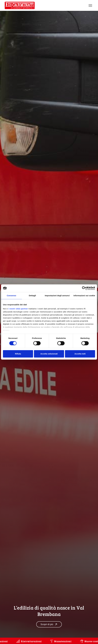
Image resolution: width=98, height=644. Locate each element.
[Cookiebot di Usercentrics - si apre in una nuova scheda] (84, 288)
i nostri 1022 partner (18, 309)
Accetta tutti (80, 354)
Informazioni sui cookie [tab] (84, 296)
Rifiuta (18, 354)
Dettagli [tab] (32, 296)
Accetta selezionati (49, 354)
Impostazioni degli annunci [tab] (57, 296)
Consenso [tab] (11, 296)
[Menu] (90, 5)
